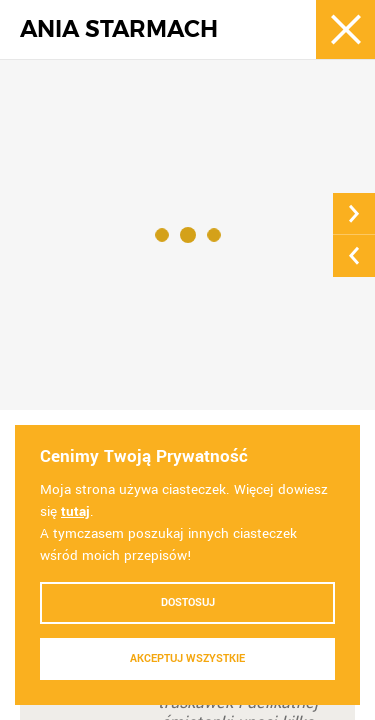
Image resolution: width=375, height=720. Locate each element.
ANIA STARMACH (119, 29)
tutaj (75, 511)
